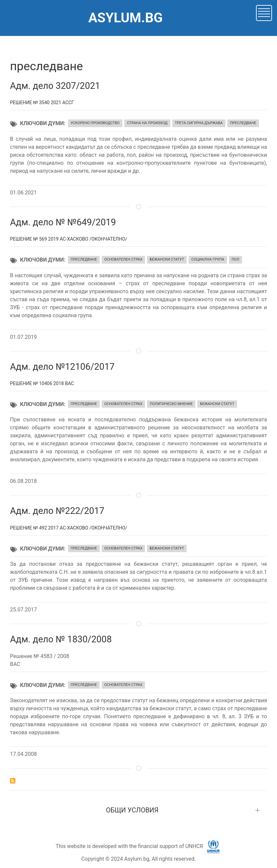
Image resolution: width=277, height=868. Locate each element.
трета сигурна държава (199, 123)
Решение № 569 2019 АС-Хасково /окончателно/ (69, 239)
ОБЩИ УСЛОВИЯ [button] (132, 810)
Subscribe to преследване (13, 781)
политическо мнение (171, 404)
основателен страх (123, 259)
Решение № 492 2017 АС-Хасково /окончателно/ (69, 528)
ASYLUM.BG (125, 18)
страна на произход (147, 123)
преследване (243, 123)
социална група (208, 259)
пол (235, 259)
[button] (264, 12)
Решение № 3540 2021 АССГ (42, 103)
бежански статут (167, 259)
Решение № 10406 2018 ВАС (42, 383)
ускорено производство (95, 123)
